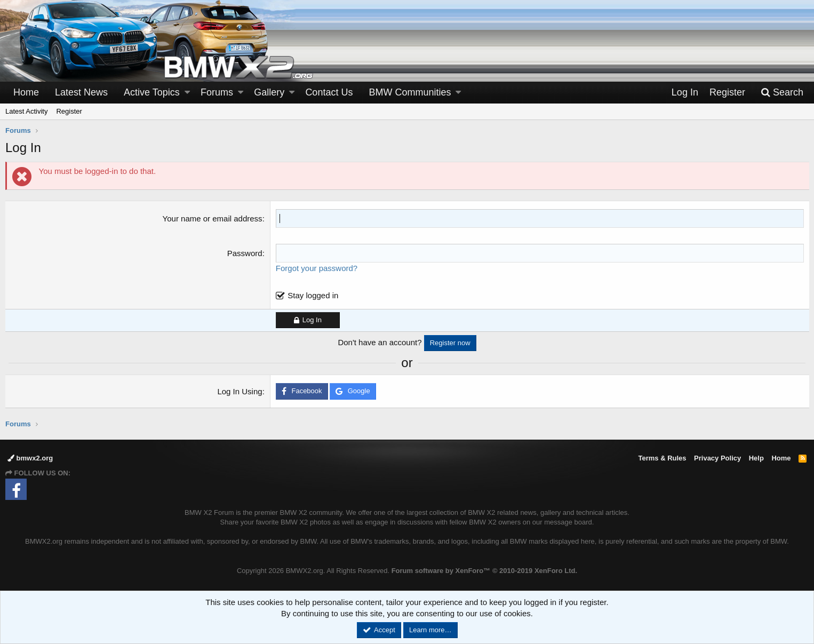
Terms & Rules (662, 458)
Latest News (81, 92)
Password (245, 253)
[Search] (782, 93)
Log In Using (240, 391)
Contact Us (329, 92)
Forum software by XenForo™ (484, 571)
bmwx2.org (30, 458)
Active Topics (152, 92)
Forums (217, 92)
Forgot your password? (317, 268)
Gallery (269, 92)
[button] (187, 93)
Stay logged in (313, 295)
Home (26, 92)
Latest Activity (26, 111)
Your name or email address (213, 218)
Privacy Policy (717, 458)
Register (69, 111)
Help (756, 458)
